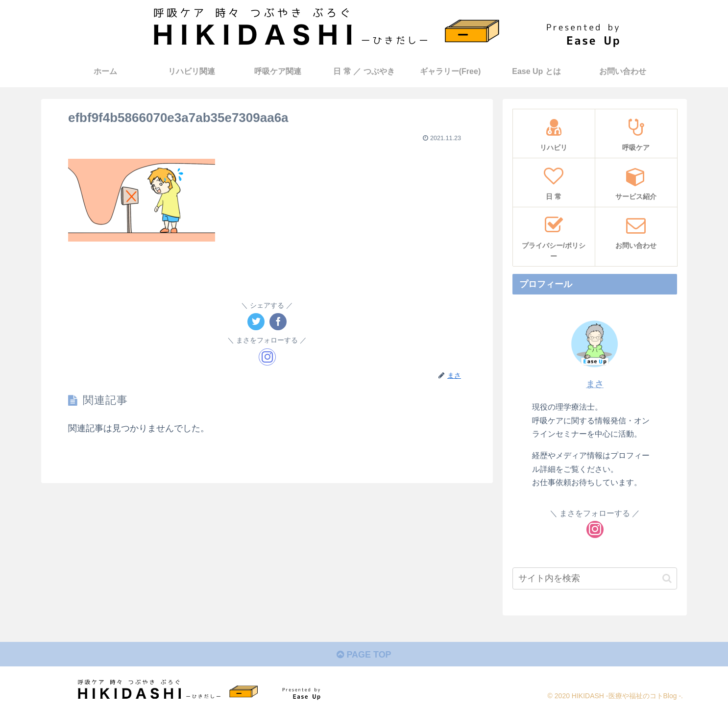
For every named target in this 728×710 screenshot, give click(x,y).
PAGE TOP (364, 655)
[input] (595, 578)
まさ (595, 384)
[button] (667, 578)
